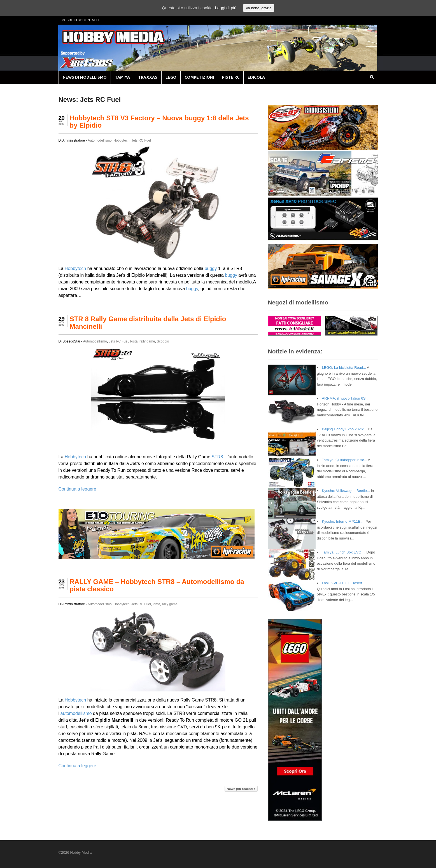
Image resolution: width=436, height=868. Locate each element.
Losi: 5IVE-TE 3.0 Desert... (344, 583)
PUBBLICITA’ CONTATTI (80, 20)
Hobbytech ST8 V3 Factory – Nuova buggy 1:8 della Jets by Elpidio (159, 122)
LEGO (171, 77)
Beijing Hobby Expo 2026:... (344, 429)
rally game (147, 341)
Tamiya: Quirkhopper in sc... (345, 460)
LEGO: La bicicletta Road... (344, 368)
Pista (134, 341)
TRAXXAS (148, 77)
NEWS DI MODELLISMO (85, 77)
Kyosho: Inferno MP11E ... (343, 521)
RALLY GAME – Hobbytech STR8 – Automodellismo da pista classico (157, 585)
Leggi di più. (226, 8)
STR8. (218, 457)
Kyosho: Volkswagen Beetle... (346, 491)
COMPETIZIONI (199, 77)
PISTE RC (231, 77)
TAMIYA (122, 77)
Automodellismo (100, 140)
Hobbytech (121, 140)
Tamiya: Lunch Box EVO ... (344, 552)
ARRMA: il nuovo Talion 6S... (345, 398)
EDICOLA (256, 77)
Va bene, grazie (258, 8)
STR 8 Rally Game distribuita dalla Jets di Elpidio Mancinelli (148, 322)
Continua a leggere (77, 489)
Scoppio (163, 341)
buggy (211, 268)
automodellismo (76, 713)
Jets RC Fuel (141, 140)
